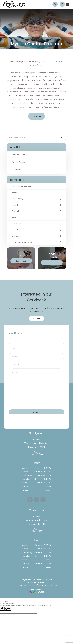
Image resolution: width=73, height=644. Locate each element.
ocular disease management (23, 242)
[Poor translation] (8, 609)
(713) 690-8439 (36, 531)
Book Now (36, 318)
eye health (16, 211)
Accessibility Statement (25, 585)
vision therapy (17, 199)
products (15, 193)
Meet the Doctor (18, 154)
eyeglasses (16, 236)
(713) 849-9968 (36, 454)
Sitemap (54, 585)
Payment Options (18, 162)
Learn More (36, 116)
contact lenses (18, 224)
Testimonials (17, 170)
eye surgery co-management (23, 186)
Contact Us (52, 263)
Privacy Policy (43, 585)
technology (16, 205)
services (15, 217)
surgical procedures (19, 230)
